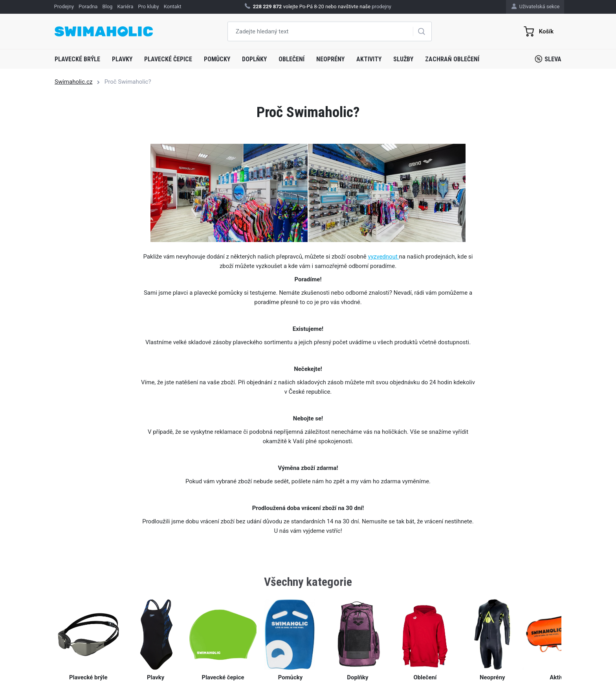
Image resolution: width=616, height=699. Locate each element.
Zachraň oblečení (452, 59)
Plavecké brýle (77, 59)
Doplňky (254, 59)
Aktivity (369, 59)
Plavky (122, 59)
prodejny (381, 6)
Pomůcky (217, 59)
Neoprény (330, 59)
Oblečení (291, 59)
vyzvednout (383, 257)
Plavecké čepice (168, 59)
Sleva (548, 59)
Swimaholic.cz (73, 82)
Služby (403, 59)
